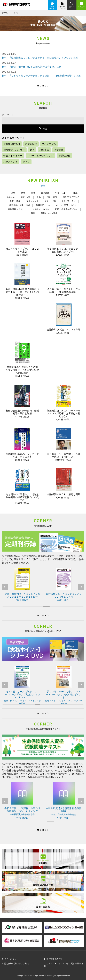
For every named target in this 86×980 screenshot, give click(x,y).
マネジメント (33, 201)
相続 (75, 193)
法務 (13, 193)
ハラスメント (11, 162)
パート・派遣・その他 (66, 205)
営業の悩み (31, 144)
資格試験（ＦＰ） (16, 209)
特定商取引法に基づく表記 (16, 964)
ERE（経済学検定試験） (67, 209)
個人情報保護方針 (54, 959)
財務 (23, 193)
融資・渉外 (26, 197)
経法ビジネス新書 (49, 213)
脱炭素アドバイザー (14, 150)
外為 (39, 197)
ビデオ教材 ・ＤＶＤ (40, 209)
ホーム (5, 13)
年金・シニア (61, 193)
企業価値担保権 (12, 144)
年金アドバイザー (13, 156)
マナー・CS (50, 201)
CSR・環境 (15, 201)
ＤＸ (32, 150)
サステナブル (49, 144)
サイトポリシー (11, 959)
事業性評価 (65, 156)
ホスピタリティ (69, 201)
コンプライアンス (71, 197)
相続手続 (44, 150)
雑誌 (33, 213)
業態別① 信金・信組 (20, 205)
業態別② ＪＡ (43, 205)
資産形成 (45, 193)
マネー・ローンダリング (41, 156)
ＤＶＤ (26, 162)
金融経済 (11, 197)
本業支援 (59, 150)
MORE (43, 86)
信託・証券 (52, 197)
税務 (33, 193)
